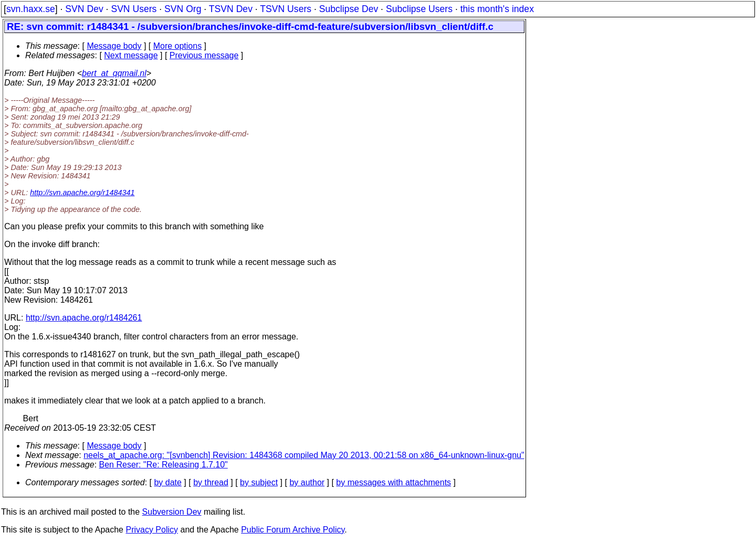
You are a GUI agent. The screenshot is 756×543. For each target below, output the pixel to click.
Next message (131, 55)
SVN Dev (84, 9)
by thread (211, 482)
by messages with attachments (393, 482)
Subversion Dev (172, 512)
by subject (259, 482)
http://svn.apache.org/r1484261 (84, 318)
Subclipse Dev (349, 9)
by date (167, 482)
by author (307, 482)
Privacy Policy (152, 530)
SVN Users (134, 9)
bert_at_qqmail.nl (114, 73)
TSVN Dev (231, 9)
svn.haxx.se (31, 9)
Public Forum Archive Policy (293, 530)
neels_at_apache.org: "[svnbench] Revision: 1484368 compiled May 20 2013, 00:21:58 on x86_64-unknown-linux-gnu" (304, 455)
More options (178, 46)
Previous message (204, 55)
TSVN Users (286, 9)
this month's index (497, 9)
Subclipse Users (419, 9)
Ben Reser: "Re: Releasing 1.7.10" (164, 465)
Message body (114, 46)
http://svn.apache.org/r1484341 (82, 193)
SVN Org (183, 9)
